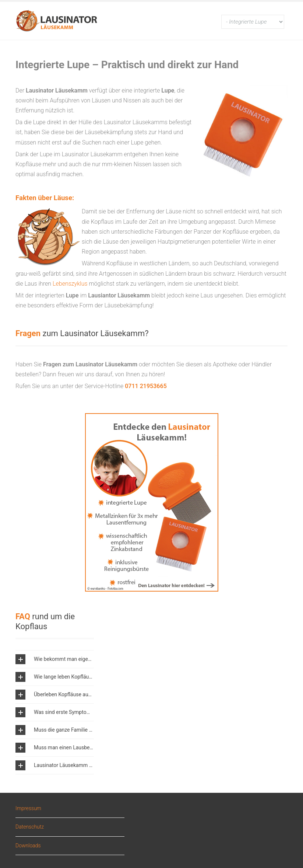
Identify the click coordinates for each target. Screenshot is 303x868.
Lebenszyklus (70, 284)
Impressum (28, 808)
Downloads (28, 846)
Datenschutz (30, 827)
